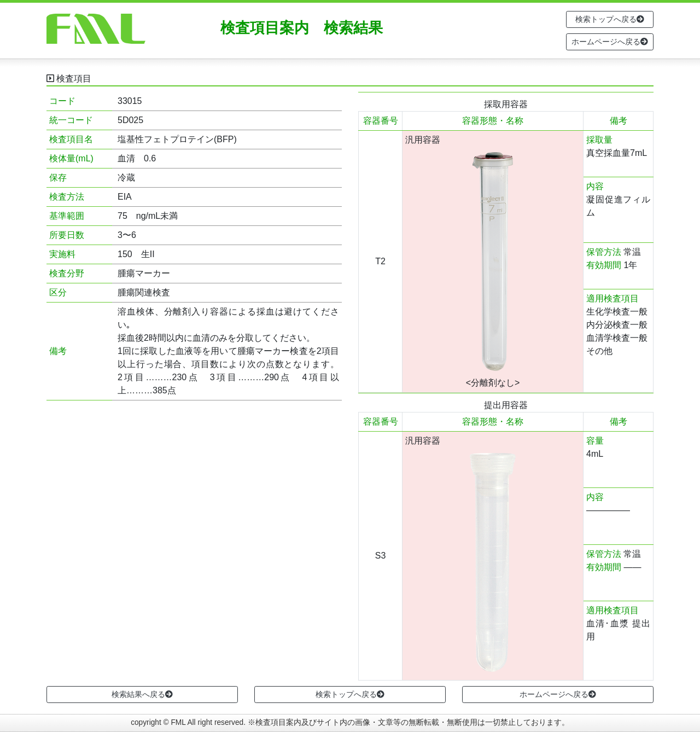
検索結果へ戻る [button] (142, 694)
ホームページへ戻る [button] (610, 42)
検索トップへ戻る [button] (610, 19)
